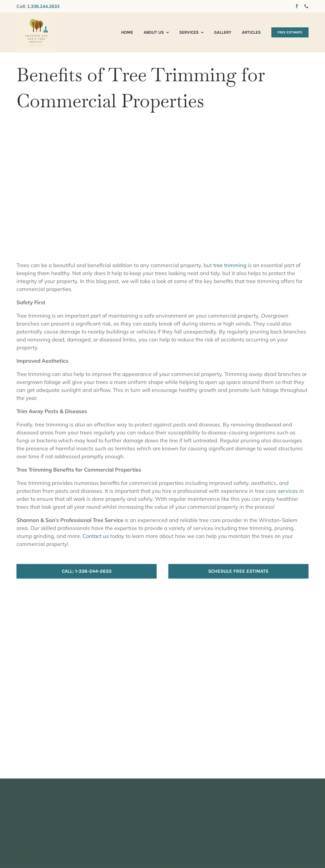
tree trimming (230, 265)
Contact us (96, 536)
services (288, 491)
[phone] (306, 6)
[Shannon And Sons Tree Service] (36, 15)
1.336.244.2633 (43, 6)
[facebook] (297, 6)
